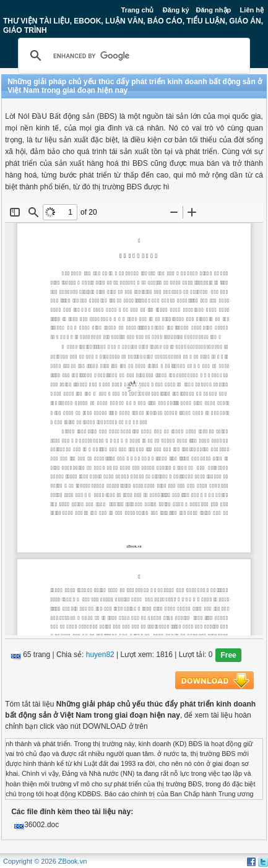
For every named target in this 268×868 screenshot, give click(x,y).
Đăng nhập (214, 10)
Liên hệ (252, 10)
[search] (132, 56)
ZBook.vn (72, 861)
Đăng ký (176, 10)
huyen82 (100, 655)
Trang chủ (138, 10)
